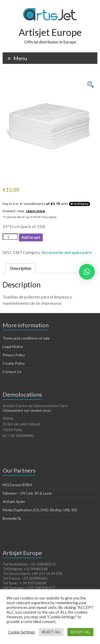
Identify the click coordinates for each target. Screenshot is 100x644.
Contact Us (12, 372)
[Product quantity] (10, 237)
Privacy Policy (14, 355)
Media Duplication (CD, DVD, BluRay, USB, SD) (40, 510)
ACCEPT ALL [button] (80, 632)
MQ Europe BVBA (17, 485)
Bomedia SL (12, 518)
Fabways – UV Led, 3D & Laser (27, 493)
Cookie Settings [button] (21, 632)
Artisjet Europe (50, 32)
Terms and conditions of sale (26, 338)
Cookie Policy (14, 363)
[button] (87, 272)
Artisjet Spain (14, 501)
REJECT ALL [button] (51, 632)
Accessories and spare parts (67, 252)
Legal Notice (13, 346)
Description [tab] (21, 268)
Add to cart (31, 237)
